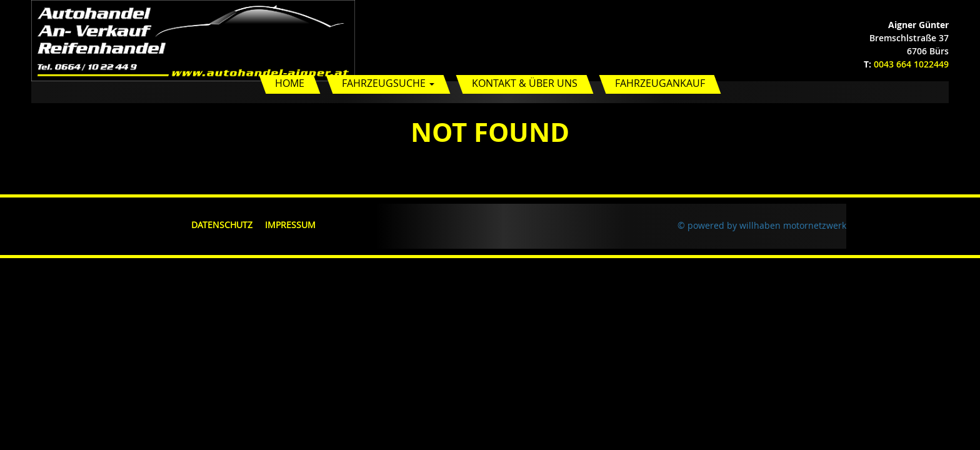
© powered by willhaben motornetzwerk (762, 225)
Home (290, 83)
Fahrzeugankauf (660, 83)
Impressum (290, 225)
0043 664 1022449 (911, 64)
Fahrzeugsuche (388, 83)
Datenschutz (222, 225)
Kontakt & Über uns (525, 83)
